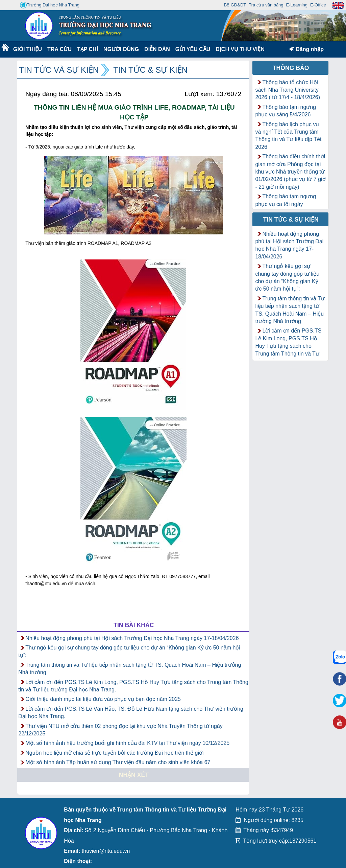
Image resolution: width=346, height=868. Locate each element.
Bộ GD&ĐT (235, 5)
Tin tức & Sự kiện (150, 70)
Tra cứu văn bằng (266, 5)
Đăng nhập (307, 49)
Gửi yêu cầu (193, 49)
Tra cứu (59, 49)
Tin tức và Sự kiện (59, 70)
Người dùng (120, 49)
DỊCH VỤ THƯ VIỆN (239, 49)
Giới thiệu (27, 49)
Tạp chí (88, 49)
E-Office (318, 5)
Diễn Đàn (157, 49)
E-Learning (297, 5)
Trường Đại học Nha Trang (50, 5)
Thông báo (291, 68)
